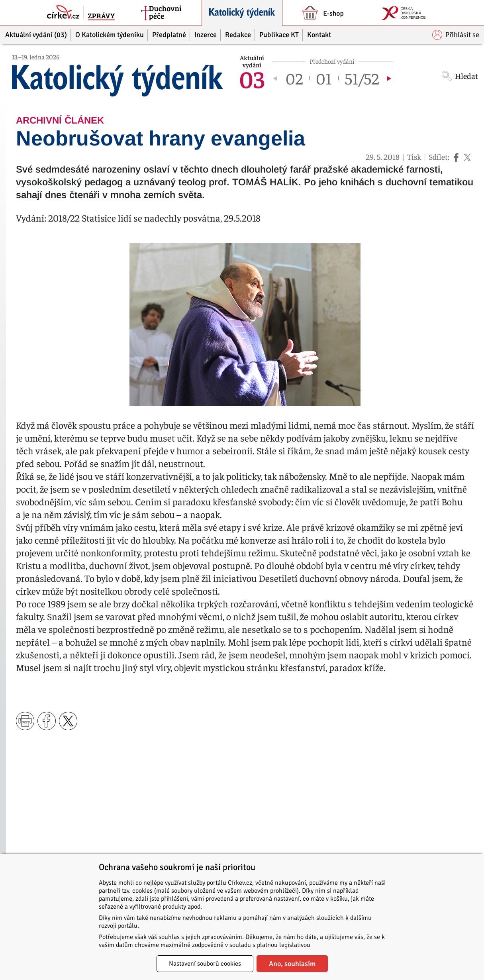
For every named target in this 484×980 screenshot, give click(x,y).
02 (294, 78)
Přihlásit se (456, 35)
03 (252, 78)
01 (324, 78)
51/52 (362, 78)
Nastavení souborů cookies (205, 964)
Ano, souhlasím (292, 964)
